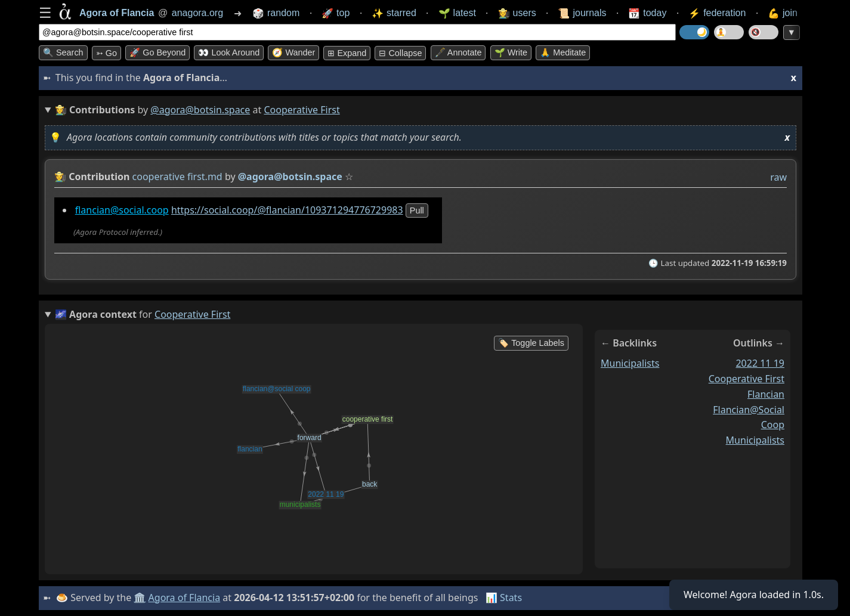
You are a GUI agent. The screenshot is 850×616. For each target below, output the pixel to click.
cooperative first (747, 379)
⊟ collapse (400, 53)
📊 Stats (504, 598)
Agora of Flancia (185, 598)
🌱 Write (511, 52)
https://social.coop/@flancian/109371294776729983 (287, 210)
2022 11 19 (760, 363)
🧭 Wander (293, 52)
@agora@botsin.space (200, 110)
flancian (766, 394)
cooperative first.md (177, 177)
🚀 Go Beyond (157, 52)
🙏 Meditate (563, 52)
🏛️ (140, 598)
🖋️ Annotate (458, 52)
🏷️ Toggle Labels (531, 343)
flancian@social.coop (122, 210)
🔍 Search (63, 52)
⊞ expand (347, 53)
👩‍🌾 (60, 177)
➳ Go (106, 53)
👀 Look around (229, 52)
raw (778, 177)
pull (417, 211)
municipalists (630, 363)
